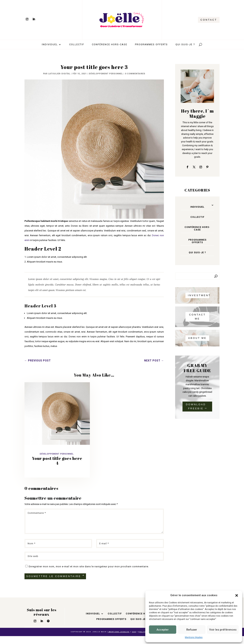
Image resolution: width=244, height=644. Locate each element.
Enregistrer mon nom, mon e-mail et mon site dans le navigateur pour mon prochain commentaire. (89, 566)
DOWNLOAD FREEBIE (196, 406)
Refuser (192, 630)
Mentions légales (194, 637)
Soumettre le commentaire (54, 576)
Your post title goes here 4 (57, 461)
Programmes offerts (151, 45)
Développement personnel (106, 74)
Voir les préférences (223, 630)
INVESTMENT (199, 295)
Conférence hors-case (110, 45)
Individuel (50, 45)
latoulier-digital (59, 74)
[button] (237, 595)
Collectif (77, 45)
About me (197, 338)
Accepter (163, 630)
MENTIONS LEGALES (119, 632)
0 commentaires (135, 74)
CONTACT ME (197, 317)
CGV (134, 632)
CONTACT (209, 20)
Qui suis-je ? (185, 45)
